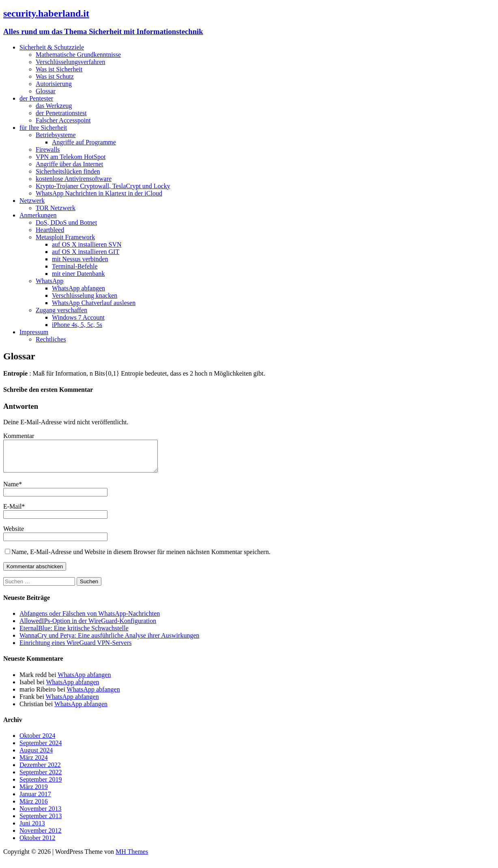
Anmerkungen (38, 215)
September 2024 (41, 749)
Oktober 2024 (37, 742)
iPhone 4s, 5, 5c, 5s (77, 325)
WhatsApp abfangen (78, 288)
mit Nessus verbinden (80, 259)
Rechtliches (51, 339)
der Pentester (36, 98)
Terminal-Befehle (75, 266)
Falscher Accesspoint (63, 120)
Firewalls (48, 149)
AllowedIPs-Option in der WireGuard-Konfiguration (88, 627)
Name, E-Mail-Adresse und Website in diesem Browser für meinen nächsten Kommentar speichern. (141, 558)
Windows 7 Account (78, 317)
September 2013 (41, 822)
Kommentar (19, 436)
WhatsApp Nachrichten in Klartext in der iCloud (99, 193)
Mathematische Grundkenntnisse (78, 55)
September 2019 (41, 785)
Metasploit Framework (65, 237)
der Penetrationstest (61, 113)
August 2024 (36, 756)
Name (11, 490)
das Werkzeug (54, 106)
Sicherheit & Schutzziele (52, 47)
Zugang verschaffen (61, 310)
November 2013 (41, 815)
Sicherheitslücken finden (68, 171)
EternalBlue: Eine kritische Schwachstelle (74, 634)
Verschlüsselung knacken (85, 295)
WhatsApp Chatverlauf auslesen (94, 303)
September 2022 (41, 778)
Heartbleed (50, 230)
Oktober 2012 (37, 844)
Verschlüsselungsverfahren (71, 62)
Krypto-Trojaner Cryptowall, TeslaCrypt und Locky (103, 186)
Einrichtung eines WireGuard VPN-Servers (75, 649)
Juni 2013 (32, 829)
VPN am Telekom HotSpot (71, 157)
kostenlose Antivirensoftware (74, 179)
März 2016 (34, 807)
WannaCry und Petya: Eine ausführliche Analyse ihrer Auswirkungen (109, 641)
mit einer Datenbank (78, 274)
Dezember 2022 (40, 771)
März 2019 (34, 793)
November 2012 (41, 837)
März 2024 (34, 764)
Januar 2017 (35, 800)
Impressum (34, 332)
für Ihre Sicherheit (43, 128)
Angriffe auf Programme (84, 142)
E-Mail (12, 512)
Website (14, 535)
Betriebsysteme (56, 135)
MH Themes (132, 858)
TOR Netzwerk (56, 208)
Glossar (46, 91)
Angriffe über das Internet (69, 164)
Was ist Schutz (55, 76)
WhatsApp (49, 281)
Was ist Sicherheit (59, 69)
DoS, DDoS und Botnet (66, 222)
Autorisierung (54, 84)
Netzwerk (32, 201)
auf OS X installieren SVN (87, 244)
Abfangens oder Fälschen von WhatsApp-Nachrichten (90, 620)
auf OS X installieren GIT (86, 252)
